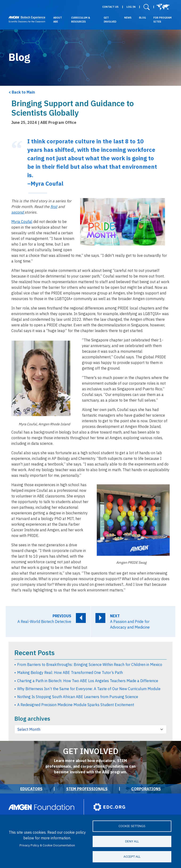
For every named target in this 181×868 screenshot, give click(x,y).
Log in (131, 7)
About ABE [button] (58, 20)
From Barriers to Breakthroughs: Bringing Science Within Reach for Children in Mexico (90, 665)
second (18, 212)
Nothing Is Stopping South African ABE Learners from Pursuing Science (78, 697)
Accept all (132, 856)
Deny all (132, 841)
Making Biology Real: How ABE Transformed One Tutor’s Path (70, 673)
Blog (142, 18)
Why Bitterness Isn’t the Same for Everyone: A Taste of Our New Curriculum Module (89, 689)
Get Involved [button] (110, 20)
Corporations (146, 789)
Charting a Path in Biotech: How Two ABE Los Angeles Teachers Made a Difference (88, 681)
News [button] (128, 18)
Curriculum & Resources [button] (81, 20)
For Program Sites (162, 20)
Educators (31, 789)
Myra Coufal (22, 222)
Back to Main (23, 92)
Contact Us (110, 7)
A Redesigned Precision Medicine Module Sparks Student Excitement (76, 705)
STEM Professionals (87, 789)
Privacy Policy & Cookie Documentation (47, 845)
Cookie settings (132, 826)
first (54, 207)
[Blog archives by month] (90, 729)
